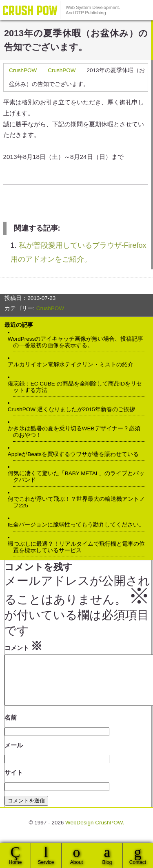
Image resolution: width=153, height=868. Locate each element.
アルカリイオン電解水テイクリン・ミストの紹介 (73, 365)
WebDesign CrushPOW (61, 10)
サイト (14, 782)
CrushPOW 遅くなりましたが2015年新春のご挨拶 (74, 409)
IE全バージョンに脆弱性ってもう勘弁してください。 (79, 525)
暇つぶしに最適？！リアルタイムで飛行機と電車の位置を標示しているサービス (79, 547)
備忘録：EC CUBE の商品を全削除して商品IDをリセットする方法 (78, 387)
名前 (11, 727)
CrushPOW (23, 70)
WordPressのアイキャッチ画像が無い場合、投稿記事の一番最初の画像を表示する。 (78, 342)
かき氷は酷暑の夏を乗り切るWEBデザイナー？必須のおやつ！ (76, 432)
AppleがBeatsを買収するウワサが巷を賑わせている (76, 454)
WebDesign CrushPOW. (95, 832)
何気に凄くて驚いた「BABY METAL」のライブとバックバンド (79, 477)
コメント (23, 646)
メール (14, 755)
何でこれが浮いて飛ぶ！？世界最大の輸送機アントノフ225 (79, 502)
